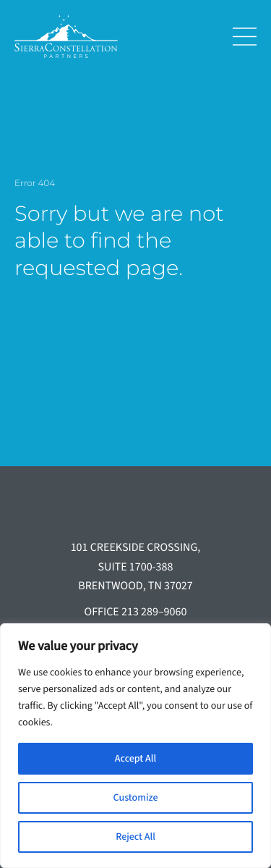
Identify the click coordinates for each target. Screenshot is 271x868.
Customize (136, 798)
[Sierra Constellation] (112, 36)
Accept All (135, 759)
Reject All (135, 837)
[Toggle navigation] (239, 37)
